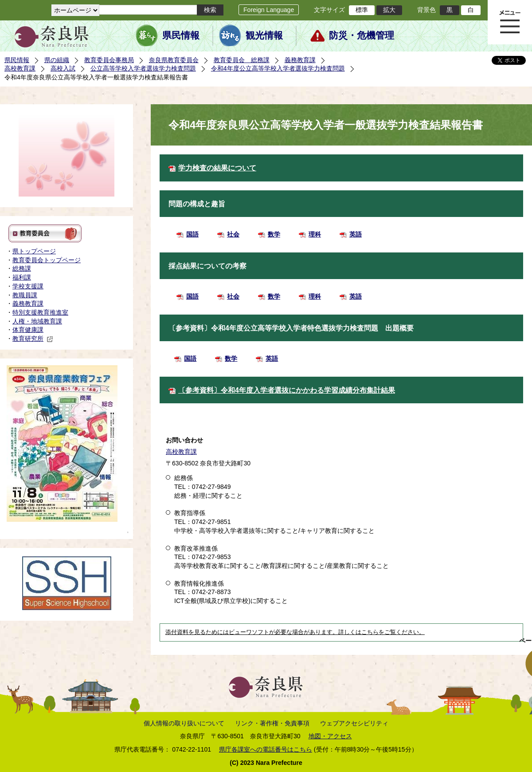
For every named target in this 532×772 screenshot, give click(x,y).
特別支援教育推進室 (40, 312)
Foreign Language (269, 10)
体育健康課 (28, 330)
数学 (274, 234)
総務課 (22, 268)
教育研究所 (33, 339)
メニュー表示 (510, 22)
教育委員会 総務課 (242, 60)
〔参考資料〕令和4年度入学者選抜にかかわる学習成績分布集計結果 (287, 390)
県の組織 (57, 60)
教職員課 (25, 295)
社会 (233, 234)
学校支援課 (28, 286)
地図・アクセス (330, 736)
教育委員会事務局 (109, 60)
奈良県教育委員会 (174, 60)
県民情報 (181, 35)
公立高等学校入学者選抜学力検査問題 (143, 68)
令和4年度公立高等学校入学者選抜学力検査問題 (278, 68)
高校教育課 (20, 68)
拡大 (389, 10)
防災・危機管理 (362, 35)
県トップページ (34, 251)
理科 (315, 234)
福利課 (22, 277)
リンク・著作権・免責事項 (272, 723)
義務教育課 (300, 60)
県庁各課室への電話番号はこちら (266, 749)
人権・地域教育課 (37, 321)
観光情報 (264, 35)
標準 (362, 10)
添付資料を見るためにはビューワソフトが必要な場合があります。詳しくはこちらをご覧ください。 (295, 632)
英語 (356, 234)
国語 (192, 234)
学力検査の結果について (217, 168)
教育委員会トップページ (47, 260)
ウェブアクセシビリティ (354, 723)
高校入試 (63, 68)
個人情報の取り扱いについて (184, 723)
